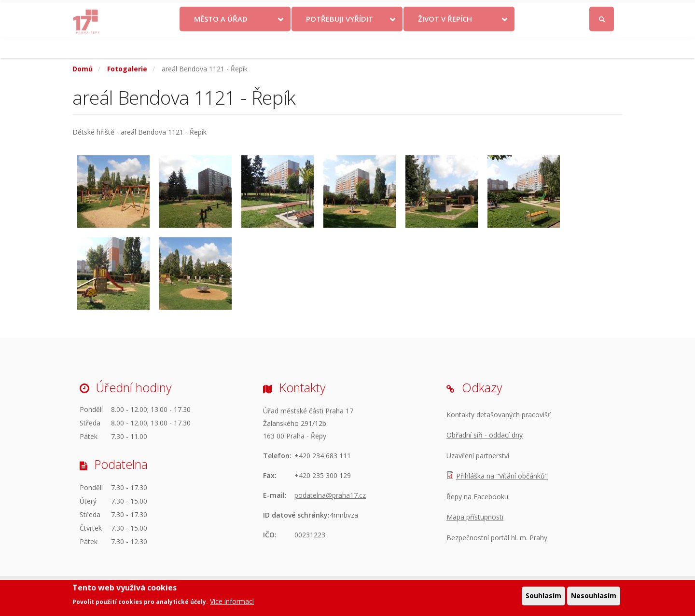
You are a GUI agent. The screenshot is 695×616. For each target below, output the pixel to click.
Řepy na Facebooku (477, 497)
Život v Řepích (445, 40)
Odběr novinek (482, 11)
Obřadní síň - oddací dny (485, 435)
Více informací (232, 603)
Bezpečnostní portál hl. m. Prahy (497, 538)
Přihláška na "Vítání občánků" (502, 476)
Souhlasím (543, 597)
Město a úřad (221, 40)
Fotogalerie (127, 69)
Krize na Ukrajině (322, 11)
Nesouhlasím (594, 597)
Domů (83, 69)
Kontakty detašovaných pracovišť (498, 415)
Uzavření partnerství (478, 456)
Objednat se (428, 11)
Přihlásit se (602, 11)
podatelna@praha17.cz (330, 495)
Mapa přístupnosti (475, 517)
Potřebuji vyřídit (340, 40)
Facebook (548, 11)
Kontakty (382, 11)
